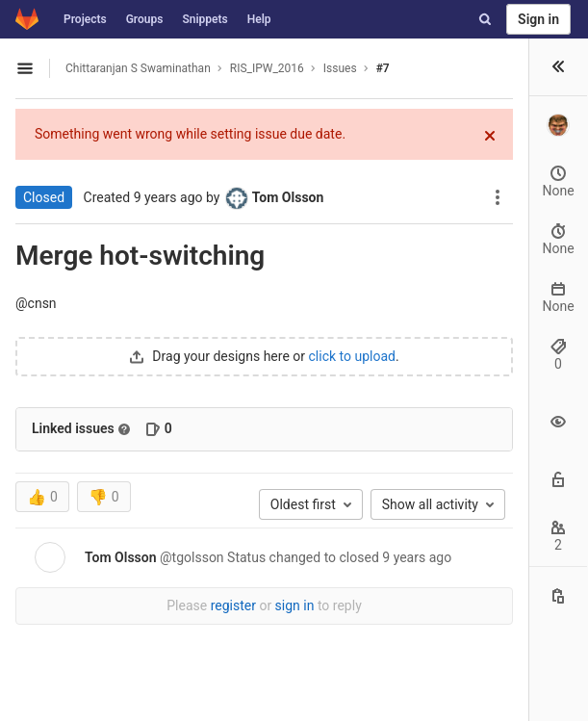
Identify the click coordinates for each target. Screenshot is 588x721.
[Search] (485, 19)
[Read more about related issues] (124, 429)
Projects (85, 19)
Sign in (538, 19)
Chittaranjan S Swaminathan (138, 68)
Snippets (205, 19)
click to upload (352, 356)
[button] (558, 67)
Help (259, 19)
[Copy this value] (558, 596)
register (233, 605)
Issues (340, 68)
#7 (383, 68)
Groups (145, 19)
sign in (295, 605)
